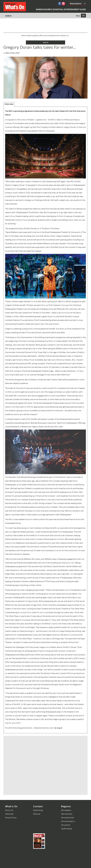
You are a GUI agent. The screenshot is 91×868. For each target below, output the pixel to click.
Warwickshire (76, 4)
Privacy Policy (11, 818)
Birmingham (66, 810)
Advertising (38, 810)
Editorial (37, 814)
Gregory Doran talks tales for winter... (40, 47)
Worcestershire (68, 818)
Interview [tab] (9, 104)
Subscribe (9, 814)
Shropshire (66, 825)
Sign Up (46, 42)
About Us (9, 810)
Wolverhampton (68, 821)
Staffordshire (67, 829)
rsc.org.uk (58, 728)
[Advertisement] (22, 779)
